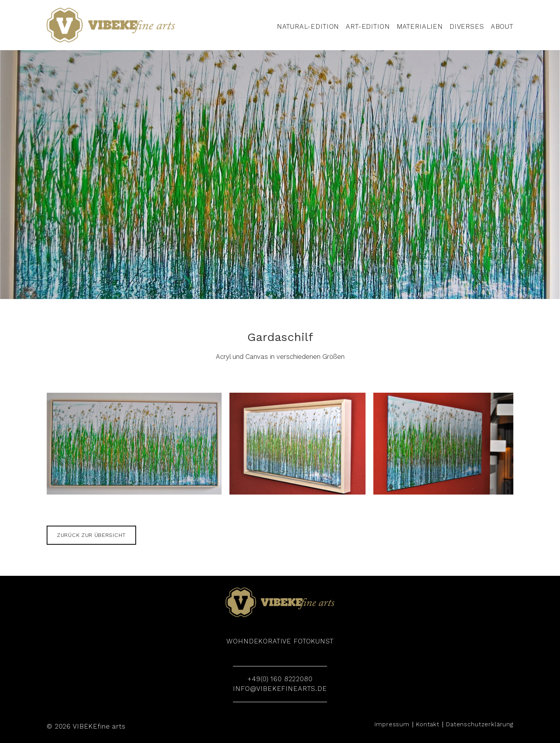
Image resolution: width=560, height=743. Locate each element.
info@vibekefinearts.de (280, 689)
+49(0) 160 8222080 (280, 679)
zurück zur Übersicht (91, 535)
